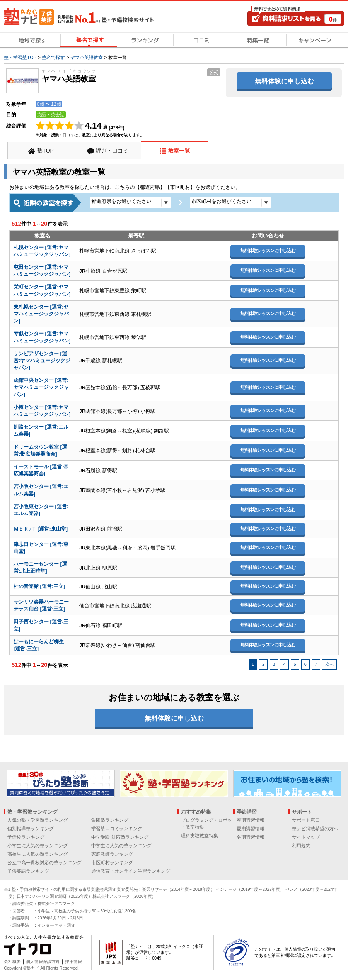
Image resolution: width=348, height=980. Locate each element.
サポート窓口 (306, 820)
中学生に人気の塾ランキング (121, 846)
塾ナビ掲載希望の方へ (315, 829)
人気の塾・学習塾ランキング (38, 820)
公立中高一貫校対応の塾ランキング (44, 863)
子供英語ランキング (28, 871)
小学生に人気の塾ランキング (38, 846)
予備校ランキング (26, 837)
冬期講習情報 (251, 837)
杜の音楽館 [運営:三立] (39, 586)
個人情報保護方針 (43, 961)
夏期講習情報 (251, 829)
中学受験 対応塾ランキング (120, 837)
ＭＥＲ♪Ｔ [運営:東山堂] (41, 529)
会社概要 (12, 961)
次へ (329, 664)
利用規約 (301, 846)
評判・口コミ (112, 151)
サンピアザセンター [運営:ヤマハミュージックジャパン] (42, 360)
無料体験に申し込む (284, 81)
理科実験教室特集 (200, 836)
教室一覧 (179, 151)
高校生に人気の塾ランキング (38, 854)
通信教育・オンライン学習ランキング (131, 871)
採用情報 (73, 961)
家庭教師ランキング (112, 854)
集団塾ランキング (110, 820)
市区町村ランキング (112, 863)
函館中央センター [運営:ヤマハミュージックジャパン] (41, 387)
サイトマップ (306, 837)
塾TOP (45, 151)
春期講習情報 (251, 820)
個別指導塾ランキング (31, 829)
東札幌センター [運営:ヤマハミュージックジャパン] (41, 314)
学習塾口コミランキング (117, 829)
